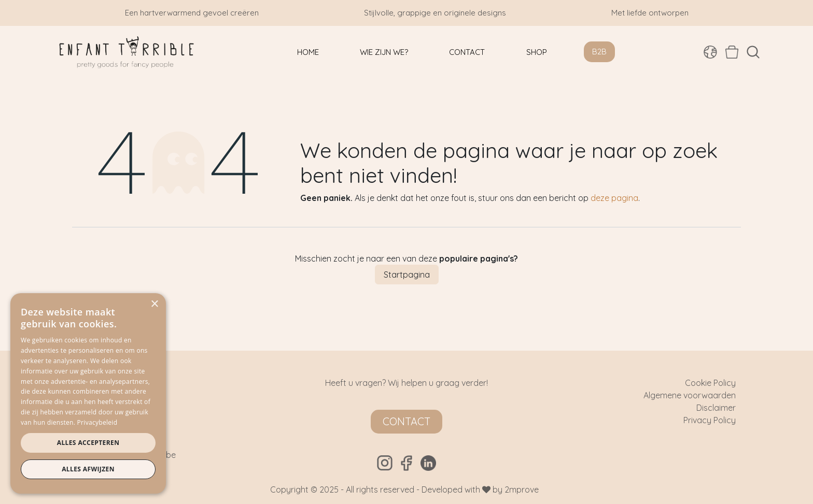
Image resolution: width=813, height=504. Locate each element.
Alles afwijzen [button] (88, 469)
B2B (599, 52)
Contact (406, 421)
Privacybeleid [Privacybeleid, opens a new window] (97, 422)
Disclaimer (716, 408)
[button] (753, 52)
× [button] (154, 304)
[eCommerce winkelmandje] (732, 52)
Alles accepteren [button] (88, 443)
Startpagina (407, 275)
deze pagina (614, 198)
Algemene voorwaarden (690, 395)
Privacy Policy (710, 420)
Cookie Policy (710, 383)
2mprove (522, 489)
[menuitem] (308, 52)
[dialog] (88, 393)
